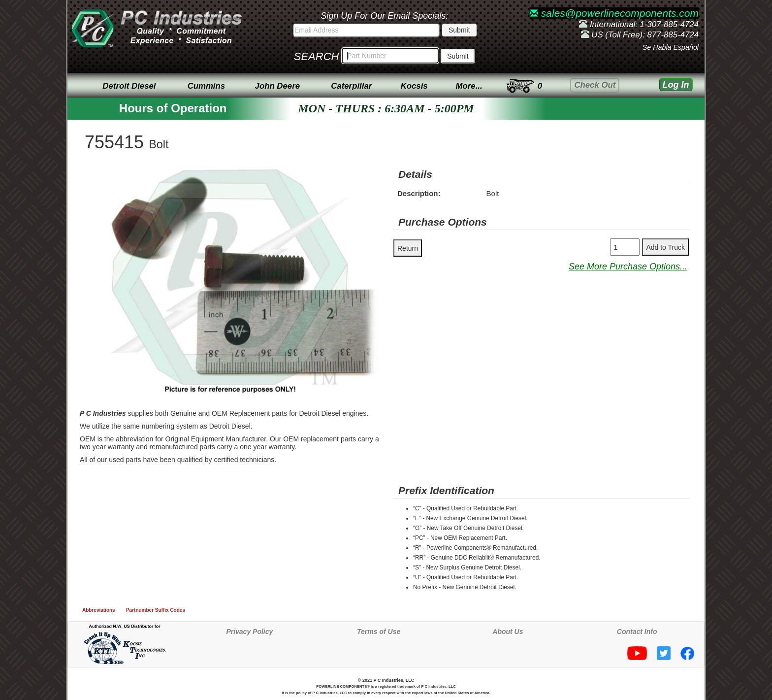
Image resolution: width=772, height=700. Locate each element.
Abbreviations (99, 610)
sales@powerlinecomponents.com (614, 13)
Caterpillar (351, 86)
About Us (508, 632)
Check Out (595, 85)
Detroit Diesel (129, 86)
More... (469, 86)
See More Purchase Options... (628, 267)
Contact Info (637, 632)
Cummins (206, 86)
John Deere (277, 86)
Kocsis (414, 86)
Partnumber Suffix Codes (156, 610)
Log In (676, 85)
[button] (370, 176)
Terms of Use (379, 632)
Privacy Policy (249, 632)
